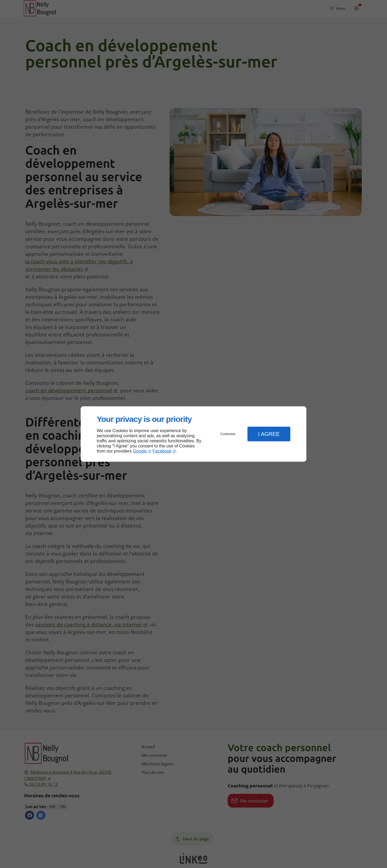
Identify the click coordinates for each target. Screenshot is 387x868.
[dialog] (193, 434)
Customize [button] (228, 434)
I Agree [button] (269, 434)
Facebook (162, 451)
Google (140, 451)
